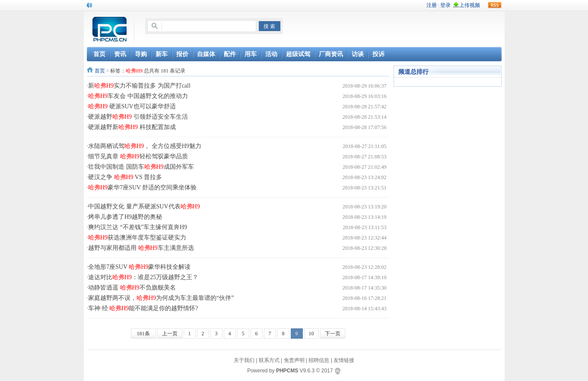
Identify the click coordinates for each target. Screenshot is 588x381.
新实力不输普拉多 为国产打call (139, 86)
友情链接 (344, 360)
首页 (100, 71)
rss (495, 5)
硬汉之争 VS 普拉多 (125, 177)
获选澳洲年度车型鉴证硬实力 (137, 238)
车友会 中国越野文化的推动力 (138, 96)
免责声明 (294, 360)
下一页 (333, 334)
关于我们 (244, 360)
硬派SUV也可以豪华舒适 (132, 106)
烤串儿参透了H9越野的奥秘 (125, 217)
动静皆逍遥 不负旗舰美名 (132, 288)
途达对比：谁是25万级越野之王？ (143, 277)
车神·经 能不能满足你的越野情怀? (143, 308)
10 (311, 334)
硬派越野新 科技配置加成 (132, 127)
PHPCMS (287, 371)
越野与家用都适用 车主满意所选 (141, 248)
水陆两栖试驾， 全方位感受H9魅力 (145, 146)
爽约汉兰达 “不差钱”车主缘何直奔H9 (138, 227)
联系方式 (269, 360)
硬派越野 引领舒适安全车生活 (138, 117)
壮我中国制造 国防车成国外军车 (141, 167)
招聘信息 (319, 360)
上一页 (170, 334)
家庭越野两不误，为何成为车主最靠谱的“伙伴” (161, 298)
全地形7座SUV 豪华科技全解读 (139, 267)
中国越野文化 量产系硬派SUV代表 (144, 206)
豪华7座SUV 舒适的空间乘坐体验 (142, 187)
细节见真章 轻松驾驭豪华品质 (138, 156)
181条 (143, 334)
